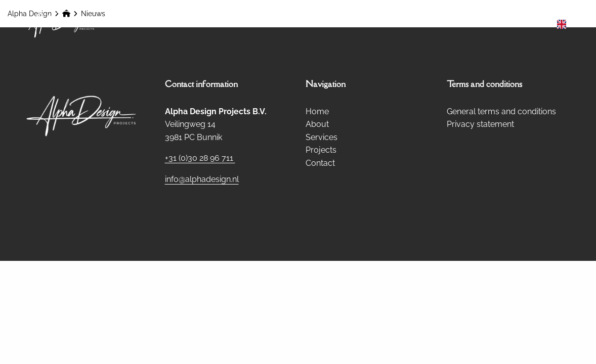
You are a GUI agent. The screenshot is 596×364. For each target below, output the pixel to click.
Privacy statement (480, 124)
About (359, 24)
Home (316, 24)
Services (409, 24)
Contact (522, 24)
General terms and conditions (501, 111)
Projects (465, 24)
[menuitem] (316, 24)
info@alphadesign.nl (202, 179)
